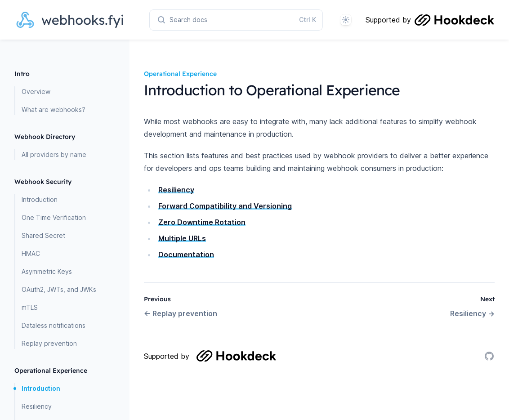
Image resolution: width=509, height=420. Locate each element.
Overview (36, 92)
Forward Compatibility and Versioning (225, 206)
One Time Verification (54, 217)
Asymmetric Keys (47, 271)
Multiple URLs (182, 238)
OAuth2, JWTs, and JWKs (59, 289)
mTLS (30, 307)
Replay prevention (49, 343)
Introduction (40, 199)
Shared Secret (43, 235)
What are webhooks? (54, 109)
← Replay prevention (181, 313)
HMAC (31, 253)
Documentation (186, 255)
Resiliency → (472, 313)
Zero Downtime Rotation (202, 222)
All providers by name (54, 154)
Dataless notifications (54, 325)
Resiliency (37, 406)
